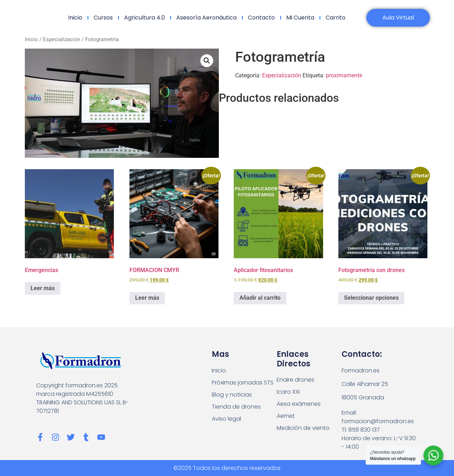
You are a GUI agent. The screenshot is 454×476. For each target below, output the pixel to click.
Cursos (103, 18)
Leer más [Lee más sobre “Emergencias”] (43, 288)
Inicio (75, 18)
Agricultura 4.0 (144, 18)
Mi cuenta (300, 18)
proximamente (344, 75)
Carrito (335, 18)
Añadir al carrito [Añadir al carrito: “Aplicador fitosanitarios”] (260, 298)
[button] (207, 61)
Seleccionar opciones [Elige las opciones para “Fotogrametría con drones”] (371, 298)
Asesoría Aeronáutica (206, 18)
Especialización (62, 39)
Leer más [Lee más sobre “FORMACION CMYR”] (147, 298)
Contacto (261, 18)
